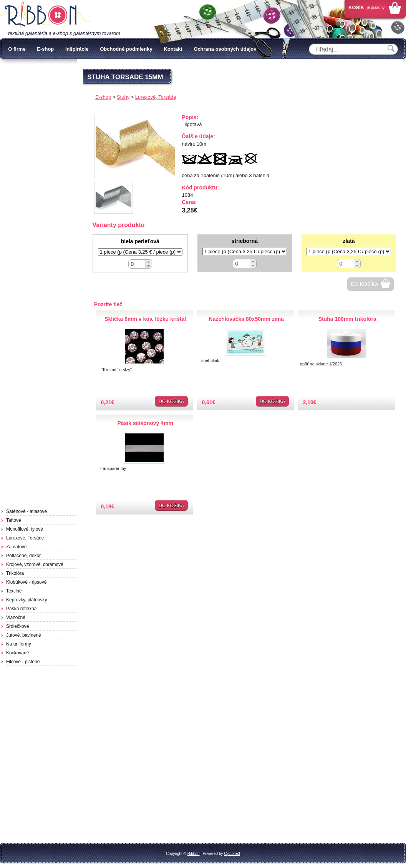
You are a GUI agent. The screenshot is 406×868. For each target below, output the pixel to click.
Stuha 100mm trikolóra (347, 319)
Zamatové (16, 547)
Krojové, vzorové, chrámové (35, 564)
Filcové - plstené (23, 662)
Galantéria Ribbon (46, 15)
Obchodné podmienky (126, 49)
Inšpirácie (77, 49)
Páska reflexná (21, 609)
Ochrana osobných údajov (225, 49)
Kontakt (173, 49)
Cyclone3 (232, 854)
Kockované (17, 653)
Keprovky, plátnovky (27, 600)
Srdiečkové (17, 626)
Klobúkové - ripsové (26, 582)
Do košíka (365, 284)
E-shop (45, 49)
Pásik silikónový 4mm (145, 423)
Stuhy (123, 97)
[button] (148, 262)
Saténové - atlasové (27, 511)
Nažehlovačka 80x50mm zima (246, 319)
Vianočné (16, 617)
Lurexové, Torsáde (25, 538)
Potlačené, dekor (23, 556)
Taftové (14, 520)
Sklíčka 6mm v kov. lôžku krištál (145, 319)
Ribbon (194, 854)
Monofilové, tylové (25, 529)
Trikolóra (15, 573)
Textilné (14, 591)
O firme (17, 49)
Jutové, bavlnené (24, 635)
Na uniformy (19, 644)
